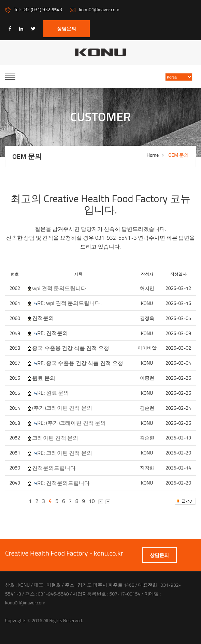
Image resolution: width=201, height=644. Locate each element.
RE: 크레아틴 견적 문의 (65, 453)
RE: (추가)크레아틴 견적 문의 (71, 423)
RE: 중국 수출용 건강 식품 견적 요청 (80, 363)
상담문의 (67, 29)
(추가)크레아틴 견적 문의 (62, 408)
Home (153, 155)
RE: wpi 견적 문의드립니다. (69, 303)
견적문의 (43, 318)
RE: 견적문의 (53, 333)
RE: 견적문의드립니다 (63, 483)
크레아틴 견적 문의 (55, 438)
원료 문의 (44, 378)
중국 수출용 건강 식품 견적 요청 (71, 348)
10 (92, 501)
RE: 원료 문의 (53, 393)
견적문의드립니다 (54, 468)
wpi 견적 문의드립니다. (60, 288)
